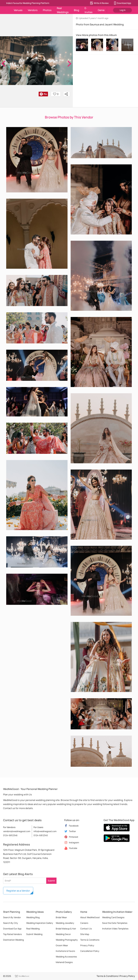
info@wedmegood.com (45, 831)
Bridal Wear (61, 917)
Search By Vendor (12, 917)
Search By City (11, 923)
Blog (77, 10)
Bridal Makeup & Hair (66, 929)
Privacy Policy (87, 945)
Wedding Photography (67, 940)
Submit (51, 881)
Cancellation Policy (90, 951)
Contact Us (86, 929)
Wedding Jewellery (65, 923)
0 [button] (56, 94)
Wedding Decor (63, 934)
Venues (18, 10)
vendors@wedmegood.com (17, 831)
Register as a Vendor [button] (18, 891)
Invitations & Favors (65, 951)
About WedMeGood (90, 917)
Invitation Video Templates (115, 929)
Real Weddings (63, 10)
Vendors (33, 10)
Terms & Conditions (90, 940)
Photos (47, 10)
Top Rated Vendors (12, 934)
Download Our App (12, 929)
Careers (84, 923)
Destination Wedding (13, 940)
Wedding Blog (33, 917)
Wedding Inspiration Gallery (40, 923)
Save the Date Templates (115, 923)
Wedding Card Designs (113, 917)
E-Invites (88, 10)
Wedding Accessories (66, 957)
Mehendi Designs (64, 962)
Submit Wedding (34, 934)
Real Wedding (33, 929)
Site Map (85, 934)
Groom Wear (62, 945)
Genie (101, 10)
